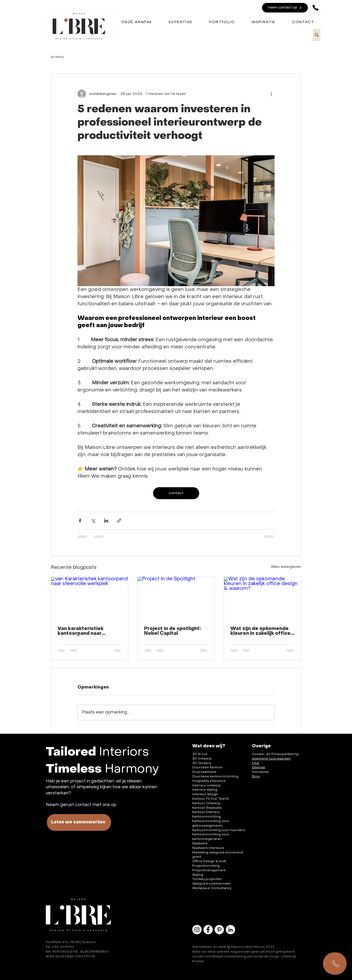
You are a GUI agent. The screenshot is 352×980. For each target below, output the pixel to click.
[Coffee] (66, 20)
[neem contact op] (285, 8)
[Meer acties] (271, 94)
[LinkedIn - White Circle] (230, 930)
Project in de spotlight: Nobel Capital (172, 631)
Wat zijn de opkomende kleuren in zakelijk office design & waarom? (260, 631)
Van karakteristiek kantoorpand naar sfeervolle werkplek (83, 631)
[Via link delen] (119, 521)
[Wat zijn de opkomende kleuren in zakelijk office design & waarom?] (262, 598)
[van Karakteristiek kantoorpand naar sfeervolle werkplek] (90, 598)
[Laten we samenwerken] (79, 822)
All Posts (57, 57)
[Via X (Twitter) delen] (93, 521)
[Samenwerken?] (335, 964)
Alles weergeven (286, 567)
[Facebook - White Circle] (208, 930)
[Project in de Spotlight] (176, 598)
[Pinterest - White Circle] (219, 930)
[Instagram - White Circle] (197, 930)
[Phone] (316, 8)
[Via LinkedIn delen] (106, 521)
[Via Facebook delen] (80, 521)
